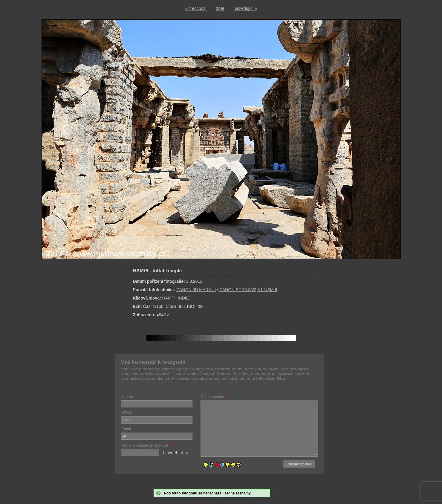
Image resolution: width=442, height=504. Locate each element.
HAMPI (169, 298)
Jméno (127, 397)
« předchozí (196, 8)
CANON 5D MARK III (196, 290)
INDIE (183, 298)
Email (126, 429)
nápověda (293, 378)
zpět (220, 8)
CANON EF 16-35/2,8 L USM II (248, 290)
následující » (246, 8)
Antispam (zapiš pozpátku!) (145, 445)
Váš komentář (213, 397)
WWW (127, 413)
